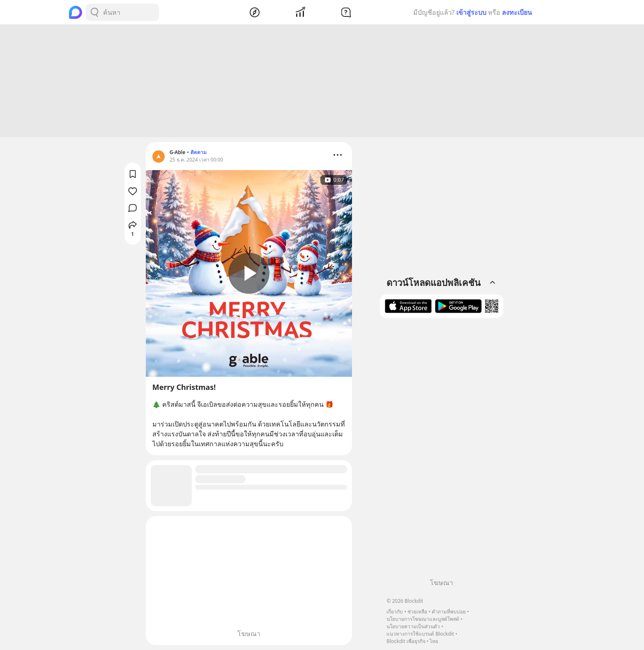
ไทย (434, 641)
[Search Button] (94, 12)
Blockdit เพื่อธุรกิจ (406, 641)
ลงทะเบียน (517, 12)
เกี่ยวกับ (395, 612)
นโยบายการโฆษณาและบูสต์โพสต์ (423, 619)
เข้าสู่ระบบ (471, 12)
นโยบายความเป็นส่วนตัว (413, 626)
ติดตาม (199, 152)
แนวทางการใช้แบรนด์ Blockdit (420, 634)
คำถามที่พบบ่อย (449, 612)
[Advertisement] (322, 81)
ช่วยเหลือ (417, 612)
